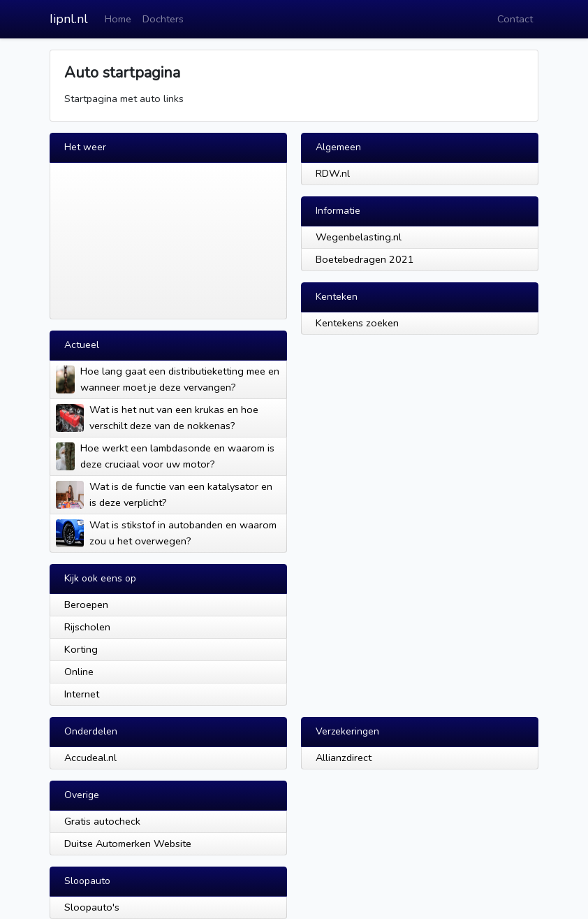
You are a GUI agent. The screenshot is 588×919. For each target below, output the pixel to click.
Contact (515, 19)
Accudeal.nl (90, 758)
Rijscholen (87, 627)
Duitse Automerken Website (128, 844)
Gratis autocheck (102, 821)
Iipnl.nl (69, 19)
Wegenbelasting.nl (359, 237)
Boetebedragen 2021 (365, 259)
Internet (82, 694)
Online (79, 672)
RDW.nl (333, 173)
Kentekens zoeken (357, 323)
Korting (81, 649)
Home (118, 19)
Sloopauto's (92, 907)
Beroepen (86, 605)
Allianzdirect (344, 758)
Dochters (163, 19)
